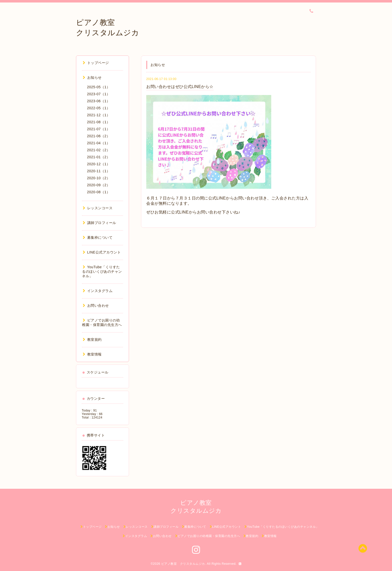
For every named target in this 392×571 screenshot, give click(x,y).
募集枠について (98, 237)
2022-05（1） (98, 108)
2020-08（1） (98, 192)
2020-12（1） (98, 164)
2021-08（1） (98, 122)
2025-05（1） (98, 87)
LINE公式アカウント (102, 252)
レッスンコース (98, 208)
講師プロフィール (99, 223)
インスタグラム (98, 291)
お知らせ (92, 77)
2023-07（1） (98, 94)
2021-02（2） (98, 150)
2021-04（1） (98, 143)
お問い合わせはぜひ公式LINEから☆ (180, 87)
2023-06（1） (98, 101)
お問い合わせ (96, 305)
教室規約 (92, 339)
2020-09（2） (98, 185)
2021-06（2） (98, 136)
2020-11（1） (98, 171)
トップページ (96, 63)
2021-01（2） (98, 157)
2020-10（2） (98, 178)
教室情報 (92, 354)
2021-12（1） (98, 115)
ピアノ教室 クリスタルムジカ (183, 564)
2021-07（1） (98, 129)
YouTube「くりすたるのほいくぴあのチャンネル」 (102, 271)
